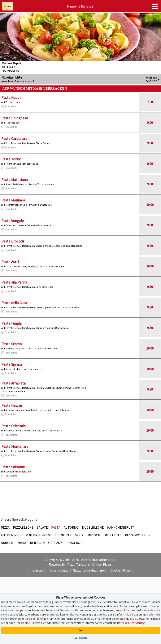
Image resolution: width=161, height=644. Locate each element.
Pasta (56, 527)
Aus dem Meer (12, 535)
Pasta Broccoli (13, 241)
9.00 (150, 123)
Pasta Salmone (13, 467)
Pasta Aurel (10, 262)
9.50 (150, 287)
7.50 (150, 102)
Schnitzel (63, 535)
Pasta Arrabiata (13, 383)
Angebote (76, 543)
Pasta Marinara (13, 200)
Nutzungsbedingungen (89, 570)
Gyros (80, 535)
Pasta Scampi (12, 344)
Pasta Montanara (15, 446)
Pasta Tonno (11, 159)
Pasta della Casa (14, 303)
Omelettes (113, 535)
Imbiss (22, 543)
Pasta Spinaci (12, 364)
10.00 (150, 205)
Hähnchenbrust (121, 527)
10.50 (150, 471)
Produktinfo (9, 106)
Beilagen (37, 543)
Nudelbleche (93, 527)
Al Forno (71, 527)
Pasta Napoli (11, 97)
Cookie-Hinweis (122, 570)
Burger (7, 543)
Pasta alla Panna (14, 282)
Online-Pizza (101, 564)
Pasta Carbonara (14, 139)
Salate (42, 527)
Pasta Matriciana (14, 180)
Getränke (56, 543)
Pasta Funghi (11, 323)
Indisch (94, 535)
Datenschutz (59, 570)
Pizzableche (23, 527)
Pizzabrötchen (138, 535)
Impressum (36, 570)
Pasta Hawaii (12, 405)
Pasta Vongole (13, 221)
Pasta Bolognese (15, 118)
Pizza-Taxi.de (77, 564)
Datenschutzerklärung (131, 623)
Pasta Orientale (13, 426)
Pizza (5, 527)
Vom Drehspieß (39, 535)
